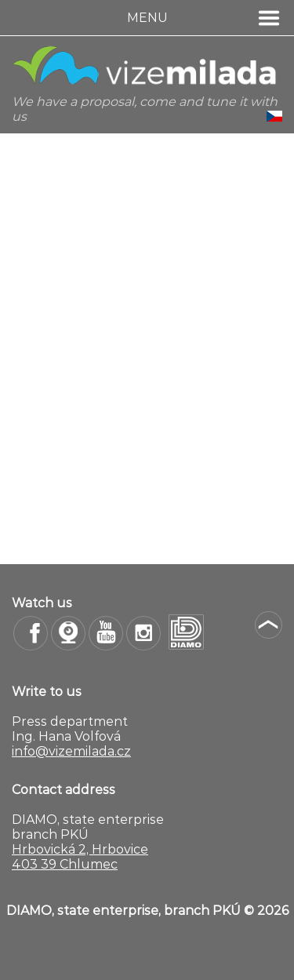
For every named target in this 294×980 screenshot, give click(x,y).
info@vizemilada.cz (71, 751)
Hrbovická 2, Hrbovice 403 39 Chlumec (80, 857)
